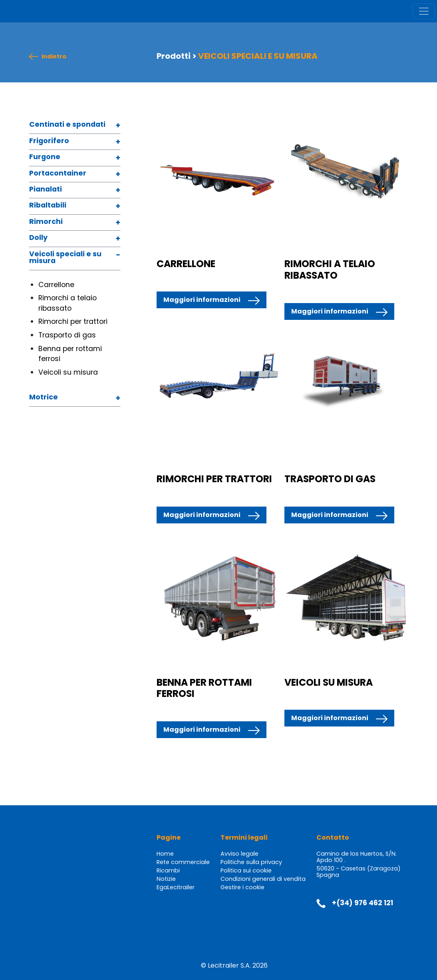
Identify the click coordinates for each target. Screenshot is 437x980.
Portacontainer (58, 174)
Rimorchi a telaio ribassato (68, 303)
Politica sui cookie (246, 870)
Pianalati (46, 190)
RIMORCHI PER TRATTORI (214, 479)
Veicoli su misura (68, 372)
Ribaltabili (48, 206)
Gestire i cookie (242, 887)
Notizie (166, 879)
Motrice (44, 398)
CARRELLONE (186, 264)
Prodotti (174, 56)
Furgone (45, 157)
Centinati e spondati (67, 125)
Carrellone (56, 285)
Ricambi (168, 870)
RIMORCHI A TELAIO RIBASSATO (330, 269)
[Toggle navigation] (424, 11)
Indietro (54, 57)
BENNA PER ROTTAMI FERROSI (204, 688)
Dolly (38, 238)
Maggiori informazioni (202, 300)
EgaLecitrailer (176, 887)
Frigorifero (49, 141)
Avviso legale (239, 854)
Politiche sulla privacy (251, 862)
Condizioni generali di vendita (263, 879)
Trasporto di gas (67, 335)
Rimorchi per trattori (73, 321)
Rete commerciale (183, 862)
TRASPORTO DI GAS (330, 479)
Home (165, 854)
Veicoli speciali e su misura (65, 258)
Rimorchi (46, 222)
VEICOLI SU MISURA (329, 682)
